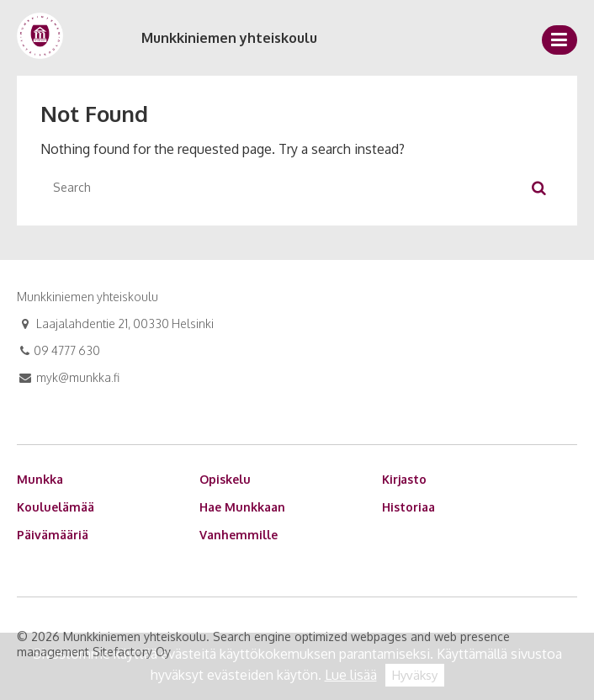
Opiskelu (225, 479)
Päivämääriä (53, 535)
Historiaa (408, 507)
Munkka (40, 479)
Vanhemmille (239, 535)
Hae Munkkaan (242, 507)
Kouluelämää (56, 507)
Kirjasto (404, 479)
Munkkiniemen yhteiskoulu (229, 38)
